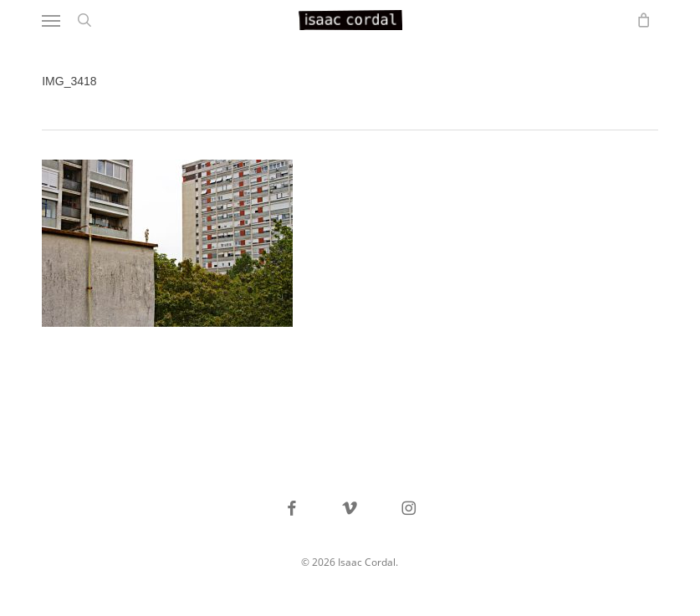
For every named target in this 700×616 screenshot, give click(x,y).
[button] (51, 20)
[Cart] (640, 20)
